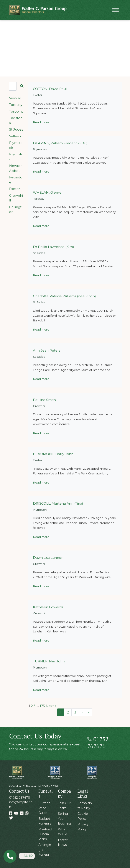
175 (42, 706)
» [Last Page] (89, 712)
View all (15, 98)
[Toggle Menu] (115, 10)
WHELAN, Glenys (47, 192)
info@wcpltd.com (21, 804)
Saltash (15, 136)
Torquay (16, 105)
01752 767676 (98, 743)
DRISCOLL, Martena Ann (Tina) (58, 503)
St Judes (16, 129)
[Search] (13, 86)
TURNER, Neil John (49, 661)
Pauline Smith (44, 400)
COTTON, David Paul (50, 89)
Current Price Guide (44, 808)
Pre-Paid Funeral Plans (45, 834)
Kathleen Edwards (48, 607)
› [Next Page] (82, 712)
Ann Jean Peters (47, 350)
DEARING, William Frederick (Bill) (60, 143)
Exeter (15, 189)
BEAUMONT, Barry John (53, 454)
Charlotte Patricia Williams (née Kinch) (64, 296)
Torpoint (16, 111)
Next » (51, 706)
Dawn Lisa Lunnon (48, 558)
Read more (41, 122)
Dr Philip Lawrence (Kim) (53, 247)
